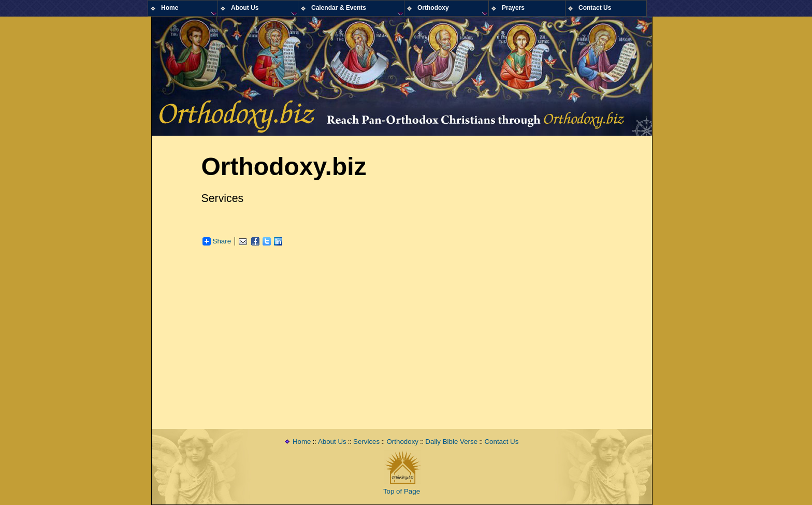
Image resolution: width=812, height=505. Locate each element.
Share (217, 241)
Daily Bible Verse (451, 442)
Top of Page (402, 491)
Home (302, 442)
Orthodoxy (403, 442)
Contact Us (501, 442)
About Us (332, 442)
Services (366, 442)
